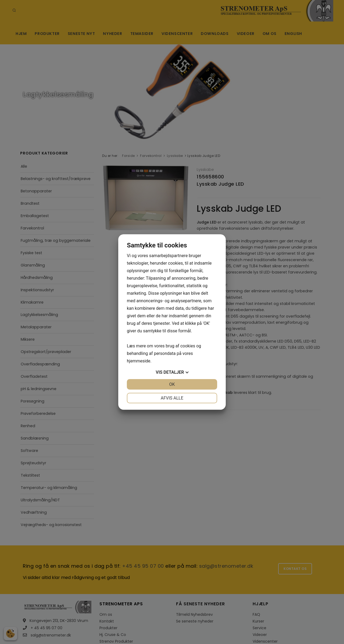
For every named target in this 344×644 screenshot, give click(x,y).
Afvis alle (172, 398)
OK (172, 384)
